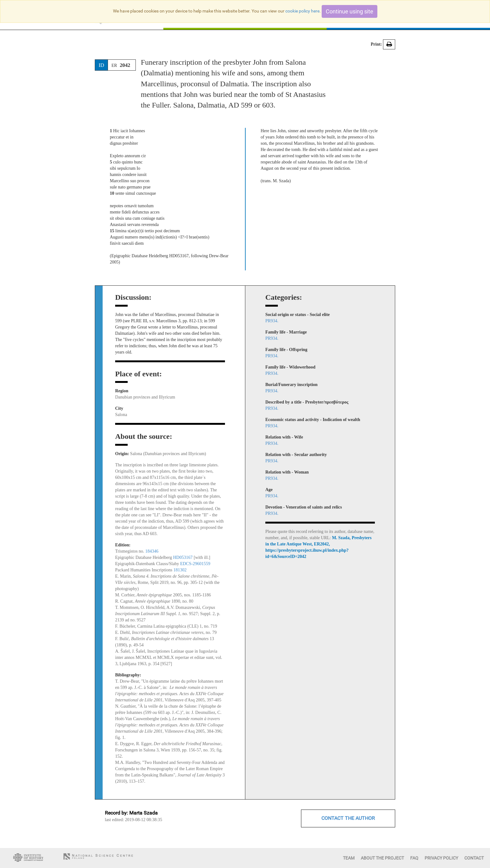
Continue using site (350, 11)
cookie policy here (302, 11)
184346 (152, 551)
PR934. (272, 321)
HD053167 (183, 557)
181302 (180, 570)
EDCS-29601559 (195, 564)
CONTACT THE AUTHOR (348, 818)
